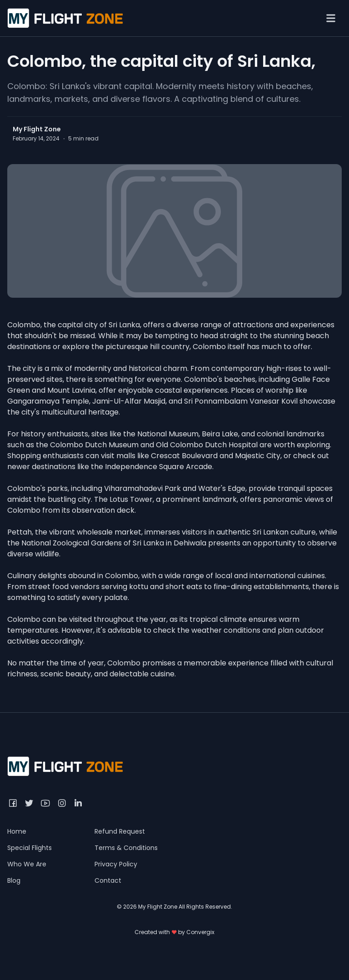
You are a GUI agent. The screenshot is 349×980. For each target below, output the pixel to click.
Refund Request (120, 831)
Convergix (200, 932)
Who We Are (27, 864)
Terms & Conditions (126, 848)
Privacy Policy (116, 864)
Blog (14, 880)
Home (17, 831)
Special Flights (30, 848)
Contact (108, 880)
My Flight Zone (37, 129)
